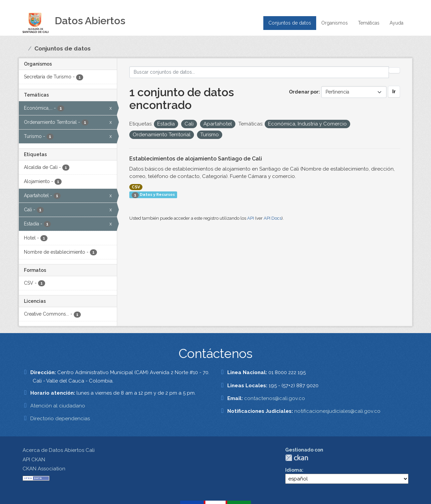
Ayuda (396, 23)
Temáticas (369, 23)
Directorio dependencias (60, 419)
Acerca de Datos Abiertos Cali (59, 450)
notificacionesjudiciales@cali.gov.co (337, 411)
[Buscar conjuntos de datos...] (259, 72)
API (251, 218)
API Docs (273, 218)
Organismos (335, 23)
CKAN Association (44, 469)
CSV (136, 187)
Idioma (294, 470)
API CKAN (34, 460)
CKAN (297, 458)
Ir (394, 92)
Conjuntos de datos (290, 23)
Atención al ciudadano (58, 406)
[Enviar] (394, 70)
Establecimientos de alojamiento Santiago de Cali (196, 159)
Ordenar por (304, 92)
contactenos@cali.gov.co (275, 398)
